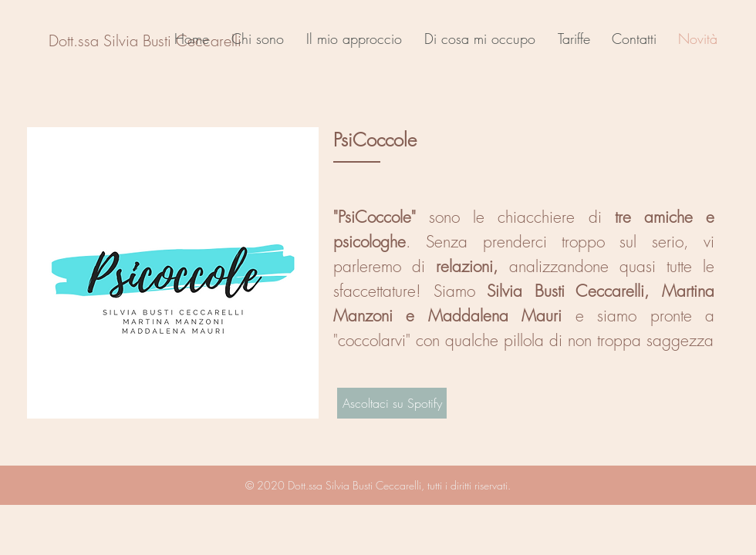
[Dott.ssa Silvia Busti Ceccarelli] (145, 41)
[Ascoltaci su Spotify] (392, 403)
